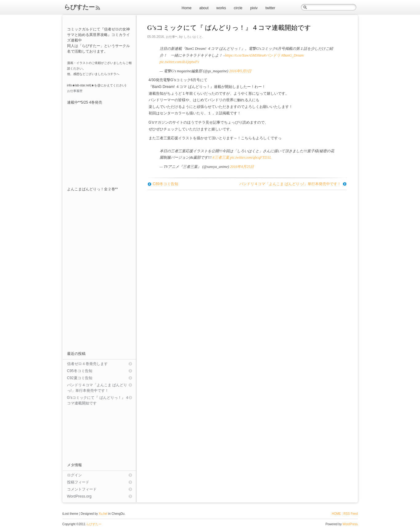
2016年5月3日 (240, 71)
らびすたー (79, 7)
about (204, 8)
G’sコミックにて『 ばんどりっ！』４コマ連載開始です (98, 400)
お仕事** (172, 37)
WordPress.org (79, 496)
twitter (270, 8)
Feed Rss (98, 8)
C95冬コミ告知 (80, 371)
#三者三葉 (221, 157)
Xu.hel (103, 514)
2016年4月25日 (242, 167)
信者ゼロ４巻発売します (87, 364)
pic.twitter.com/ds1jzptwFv (180, 62)
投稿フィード (78, 482)
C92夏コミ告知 (80, 378)
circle (238, 8)
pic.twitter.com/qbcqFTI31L (251, 157)
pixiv (254, 8)
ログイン (74, 475)
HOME (336, 514)
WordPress (350, 524)
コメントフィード (82, 489)
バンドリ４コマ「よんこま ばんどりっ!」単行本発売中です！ (290, 184)
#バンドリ (272, 55)
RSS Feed (350, 514)
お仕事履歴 (75, 91)
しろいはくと (193, 37)
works (221, 8)
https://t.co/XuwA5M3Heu (245, 55)
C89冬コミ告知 (166, 184)
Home (186, 8)
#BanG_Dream (292, 55)
